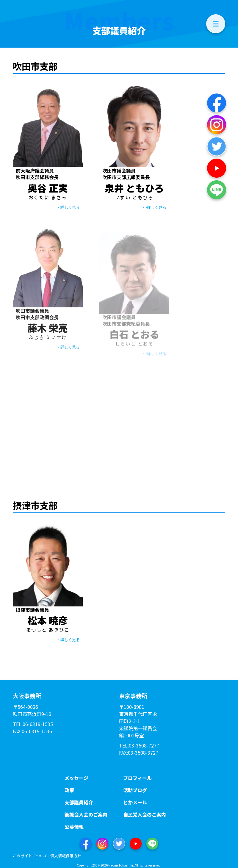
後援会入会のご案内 (86, 814)
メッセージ (76, 778)
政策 (69, 790)
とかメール (135, 802)
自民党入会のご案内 (145, 814)
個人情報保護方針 (66, 856)
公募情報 (74, 827)
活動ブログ (135, 790)
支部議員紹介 (79, 802)
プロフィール (137, 778)
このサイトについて (30, 856)
